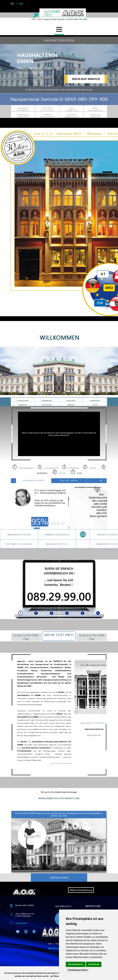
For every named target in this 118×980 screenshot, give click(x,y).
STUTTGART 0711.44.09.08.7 (19, 544)
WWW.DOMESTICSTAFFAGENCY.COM (59, 798)
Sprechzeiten (21, 923)
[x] (26, 932)
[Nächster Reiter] (104, 845)
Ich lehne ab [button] (94, 964)
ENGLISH (60, 472)
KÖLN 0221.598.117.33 (57, 544)
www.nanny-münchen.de (61, 763)
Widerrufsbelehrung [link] (81, 890)
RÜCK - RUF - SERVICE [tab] (69, 481)
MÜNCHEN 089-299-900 (19, 535)
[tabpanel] (34, 4)
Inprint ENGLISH (94, 735)
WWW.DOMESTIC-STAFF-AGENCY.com (94, 723)
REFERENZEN (72, 468)
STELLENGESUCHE (48, 467)
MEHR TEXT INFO (59, 635)
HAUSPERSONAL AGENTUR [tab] (34, 481)
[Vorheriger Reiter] (13, 845)
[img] (21, 589)
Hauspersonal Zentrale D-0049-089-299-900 (59, 99)
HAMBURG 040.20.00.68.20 (57, 535)
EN (21, 4)
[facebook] (34, 932)
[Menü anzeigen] (59, 30)
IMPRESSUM (93, 906)
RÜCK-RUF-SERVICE (86, 79)
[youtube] (18, 932)
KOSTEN (90, 467)
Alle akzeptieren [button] (76, 964)
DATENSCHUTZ (63, 906)
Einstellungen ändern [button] (78, 970)
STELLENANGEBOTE (23, 467)
